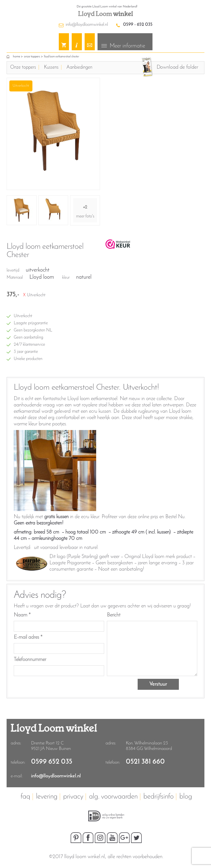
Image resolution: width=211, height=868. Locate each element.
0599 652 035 (52, 762)
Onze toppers (32, 57)
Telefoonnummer (30, 660)
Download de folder (177, 67)
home (16, 57)
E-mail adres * (28, 637)
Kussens (51, 67)
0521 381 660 (145, 762)
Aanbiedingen (79, 67)
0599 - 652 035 (138, 25)
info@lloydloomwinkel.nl (87, 25)
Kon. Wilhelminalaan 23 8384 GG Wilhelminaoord (149, 746)
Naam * (22, 615)
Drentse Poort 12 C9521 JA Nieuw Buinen (51, 746)
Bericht (114, 615)
